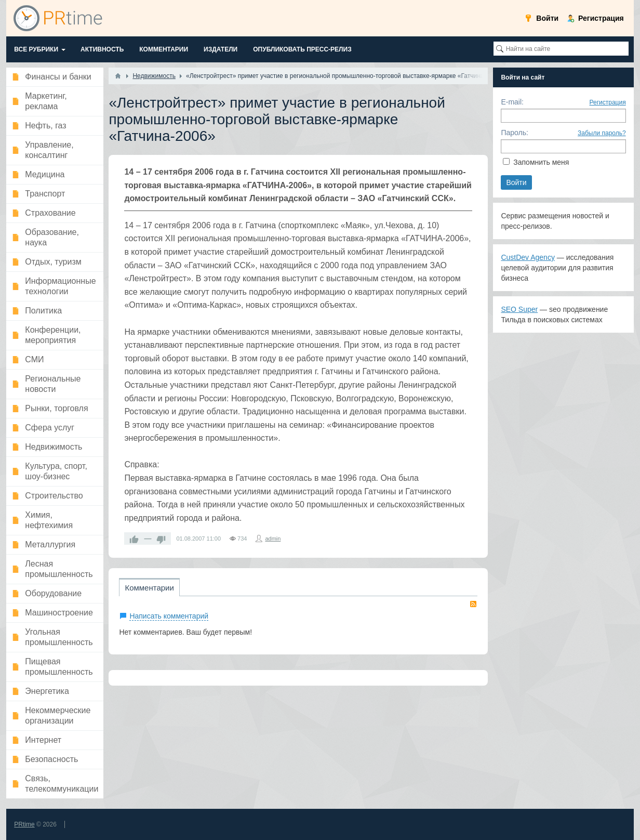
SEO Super (519, 309)
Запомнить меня (541, 162)
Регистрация (608, 102)
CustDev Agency (528, 257)
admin (273, 539)
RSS (473, 604)
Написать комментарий (169, 616)
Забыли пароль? (602, 133)
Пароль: (514, 133)
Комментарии (149, 588)
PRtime (24, 824)
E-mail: (512, 102)
